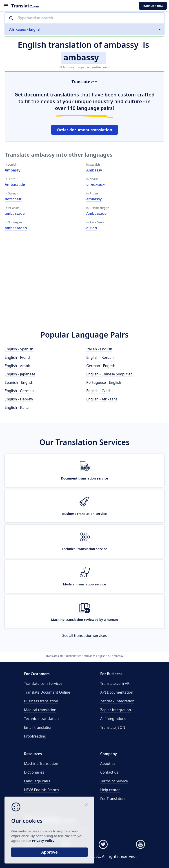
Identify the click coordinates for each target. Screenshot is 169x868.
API (115, 683)
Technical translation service (84, 549)
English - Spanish (19, 349)
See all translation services (84, 635)
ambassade (15, 213)
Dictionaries (34, 772)
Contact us (109, 772)
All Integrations (113, 719)
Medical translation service (84, 584)
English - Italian (18, 407)
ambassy (94, 199)
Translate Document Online (47, 692)
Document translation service (84, 478)
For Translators (113, 799)
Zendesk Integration (117, 701)
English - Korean (100, 357)
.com (25, 6)
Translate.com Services (43, 683)
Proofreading (35, 736)
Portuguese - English (104, 382)
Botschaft (13, 199)
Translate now (153, 6)
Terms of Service (114, 781)
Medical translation (40, 710)
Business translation (41, 701)
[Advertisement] (84, 284)
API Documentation (117, 692)
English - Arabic (18, 366)
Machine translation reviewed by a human (84, 620)
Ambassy (13, 170)
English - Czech (99, 391)
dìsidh (92, 228)
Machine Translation (41, 763)
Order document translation (84, 130)
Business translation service (85, 514)
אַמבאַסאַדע (96, 185)
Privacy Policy (43, 841)
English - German (19, 391)
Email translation (38, 727)
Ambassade (15, 185)
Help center (110, 790)
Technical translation (41, 719)
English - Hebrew (19, 399)
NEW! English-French (41, 790)
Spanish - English (19, 382)
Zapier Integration (116, 710)
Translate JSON (113, 727)
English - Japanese (20, 374)
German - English (101, 366)
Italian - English (99, 349)
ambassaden (16, 228)
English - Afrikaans (102, 399)
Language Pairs (37, 781)
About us (108, 763)
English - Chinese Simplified (109, 374)
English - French (18, 357)
